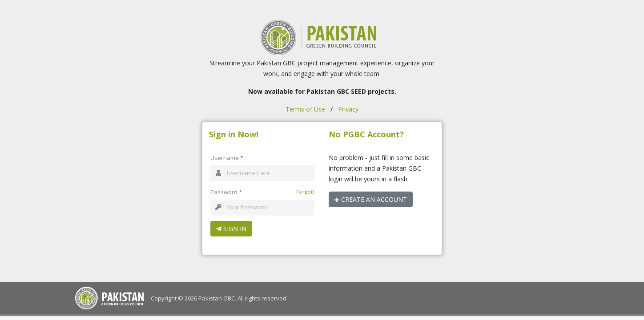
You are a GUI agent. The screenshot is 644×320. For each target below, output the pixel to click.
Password (226, 192)
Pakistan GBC (217, 298)
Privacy (348, 109)
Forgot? (305, 192)
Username (227, 158)
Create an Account (371, 199)
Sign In (231, 229)
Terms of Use (305, 109)
